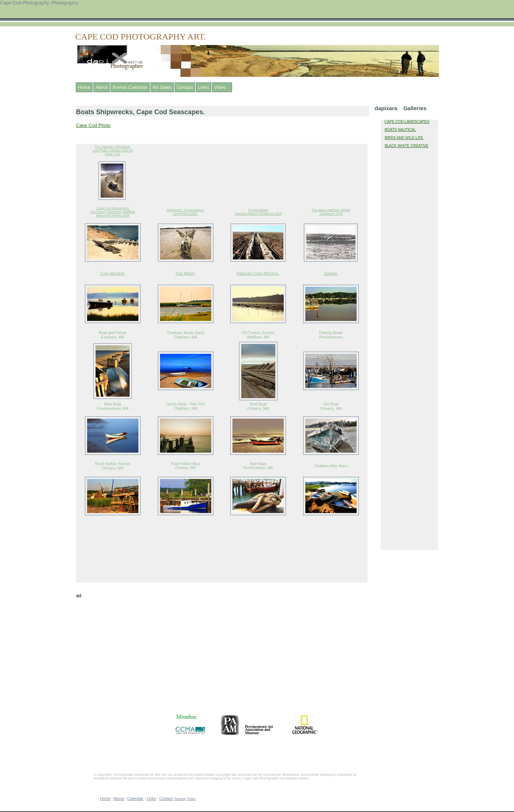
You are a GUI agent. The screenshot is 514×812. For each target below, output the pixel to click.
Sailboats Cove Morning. (258, 273)
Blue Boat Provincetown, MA (113, 406)
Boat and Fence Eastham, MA (113, 335)
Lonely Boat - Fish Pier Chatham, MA (186, 406)
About (102, 87)
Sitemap (180, 799)
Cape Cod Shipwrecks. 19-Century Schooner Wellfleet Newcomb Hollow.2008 (113, 212)
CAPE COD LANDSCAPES (407, 122)
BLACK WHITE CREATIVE (407, 146)
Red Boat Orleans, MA (258, 406)
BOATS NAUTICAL (400, 130)
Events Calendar (130, 87)
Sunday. (331, 273)
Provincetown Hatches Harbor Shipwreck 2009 (258, 212)
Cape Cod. (113, 154)
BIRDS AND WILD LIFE (404, 138)
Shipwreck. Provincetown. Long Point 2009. (185, 212)
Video (220, 87)
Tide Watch (186, 273)
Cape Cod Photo (94, 125)
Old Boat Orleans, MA (331, 406)
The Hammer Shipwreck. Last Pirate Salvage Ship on (113, 149)
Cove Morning (113, 273)
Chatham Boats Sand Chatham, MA (185, 335)
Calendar (135, 798)
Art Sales (162, 87)
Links (204, 87)
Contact (185, 87)
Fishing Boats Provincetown (331, 335)
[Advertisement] (209, 620)
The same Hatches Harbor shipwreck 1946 (331, 212)
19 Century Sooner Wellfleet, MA (258, 335)
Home (84, 87)
